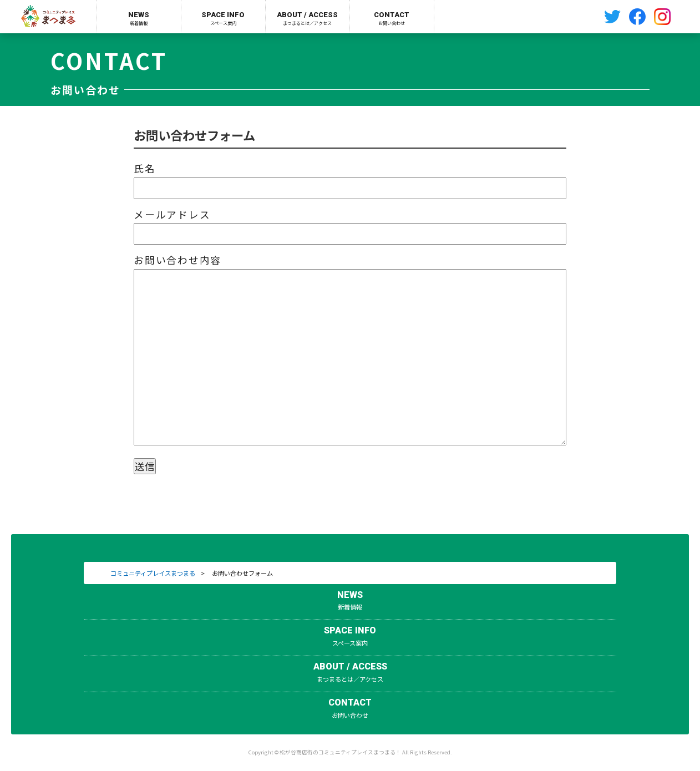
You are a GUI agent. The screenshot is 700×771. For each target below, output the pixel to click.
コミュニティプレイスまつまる (153, 573)
